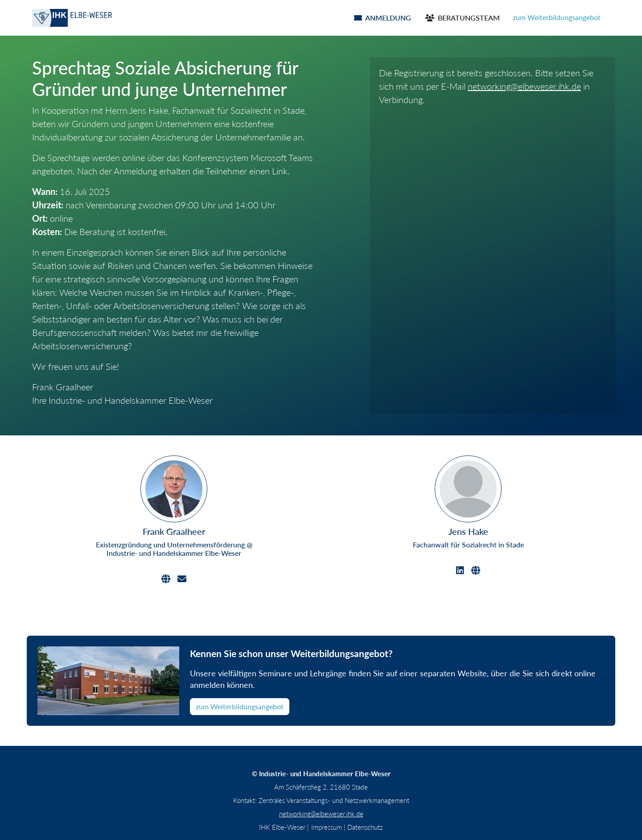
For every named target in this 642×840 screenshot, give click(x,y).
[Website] (166, 579)
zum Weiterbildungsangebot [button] (557, 17)
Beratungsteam (463, 18)
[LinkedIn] (460, 571)
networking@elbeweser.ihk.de (524, 86)
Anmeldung (383, 18)
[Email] (182, 579)
